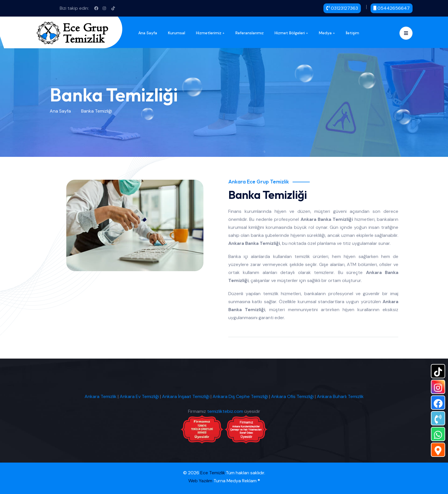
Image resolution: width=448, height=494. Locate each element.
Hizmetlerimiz (209, 33)
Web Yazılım (200, 481)
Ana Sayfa (148, 33)
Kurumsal (177, 33)
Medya (325, 33)
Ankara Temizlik (101, 396)
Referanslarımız (250, 33)
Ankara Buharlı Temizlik (340, 396)
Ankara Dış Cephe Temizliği (240, 396)
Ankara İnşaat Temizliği (186, 396)
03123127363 (342, 8)
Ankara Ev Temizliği (139, 396)
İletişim (352, 33)
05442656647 (392, 8)
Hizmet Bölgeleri (290, 33)
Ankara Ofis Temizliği (292, 396)
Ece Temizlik (213, 473)
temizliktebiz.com (225, 411)
